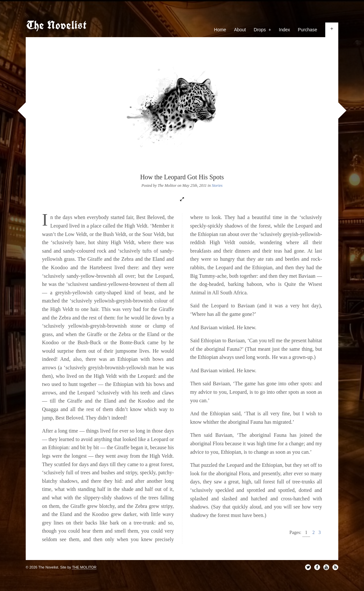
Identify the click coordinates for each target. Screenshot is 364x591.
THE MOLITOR (84, 567)
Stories (217, 185)
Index (285, 30)
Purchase (308, 30)
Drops (262, 30)
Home (220, 30)
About (240, 30)
